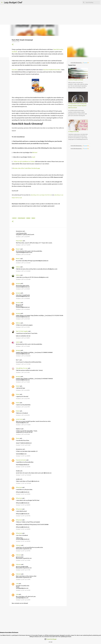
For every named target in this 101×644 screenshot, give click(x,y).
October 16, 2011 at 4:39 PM (23, 494)
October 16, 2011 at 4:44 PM (23, 529)
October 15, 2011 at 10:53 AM (23, 483)
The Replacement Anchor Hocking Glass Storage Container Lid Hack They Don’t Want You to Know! (77, 106)
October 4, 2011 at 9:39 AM (23, 289)
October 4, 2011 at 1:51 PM (23, 327)
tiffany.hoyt (19, 487)
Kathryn (18, 267)
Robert (18, 386)
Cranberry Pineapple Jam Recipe (76, 80)
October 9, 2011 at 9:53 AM (23, 434)
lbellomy (18, 323)
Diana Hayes (19, 241)
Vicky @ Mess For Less (22, 368)
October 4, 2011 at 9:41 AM (23, 319)
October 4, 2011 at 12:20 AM (23, 271)
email (34, 157)
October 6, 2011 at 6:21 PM (23, 399)
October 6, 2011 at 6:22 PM (23, 415)
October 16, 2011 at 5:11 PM (23, 570)
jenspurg (18, 283)
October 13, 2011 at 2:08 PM (23, 456)
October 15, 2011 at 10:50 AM (23, 475)
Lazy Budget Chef (13, 2)
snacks (33, 218)
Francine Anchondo (21, 460)
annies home (19, 419)
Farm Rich (15, 70)
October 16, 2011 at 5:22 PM (23, 590)
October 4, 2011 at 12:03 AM (23, 263)
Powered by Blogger (50, 639)
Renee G (18, 249)
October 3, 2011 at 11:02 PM (23, 245)
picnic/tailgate (21, 218)
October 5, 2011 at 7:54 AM (23, 346)
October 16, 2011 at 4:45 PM (23, 541)
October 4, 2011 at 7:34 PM (23, 338)
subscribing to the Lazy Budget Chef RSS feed (41, 195)
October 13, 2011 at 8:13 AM (23, 445)
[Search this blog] (93, 2)
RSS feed (35, 153)
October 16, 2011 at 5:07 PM (23, 551)
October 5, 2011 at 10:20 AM (23, 356)
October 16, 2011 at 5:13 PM (23, 579)
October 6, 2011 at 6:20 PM (23, 390)
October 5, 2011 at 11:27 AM (23, 364)
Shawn (18, 438)
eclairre (18, 342)
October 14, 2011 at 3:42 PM (23, 467)
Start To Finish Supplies (22, 331)
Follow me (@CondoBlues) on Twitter (24, 162)
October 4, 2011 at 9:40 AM (23, 298)
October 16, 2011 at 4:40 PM (23, 505)
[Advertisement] (42, 10)
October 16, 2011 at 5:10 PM (23, 560)
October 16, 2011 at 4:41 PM (23, 516)
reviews (28, 218)
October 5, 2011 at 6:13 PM (23, 372)
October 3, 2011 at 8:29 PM (23, 237)
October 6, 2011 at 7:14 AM (23, 382)
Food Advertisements (76, 63)
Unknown (18, 545)
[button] (13, 45)
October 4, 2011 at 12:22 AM (23, 279)
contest (14, 218)
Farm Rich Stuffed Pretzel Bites (52, 70)
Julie (17, 584)
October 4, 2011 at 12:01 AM (23, 254)
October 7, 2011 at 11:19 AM (23, 425)
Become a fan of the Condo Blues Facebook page (26, 168)
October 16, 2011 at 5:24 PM (23, 600)
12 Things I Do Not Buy (73, 131)
